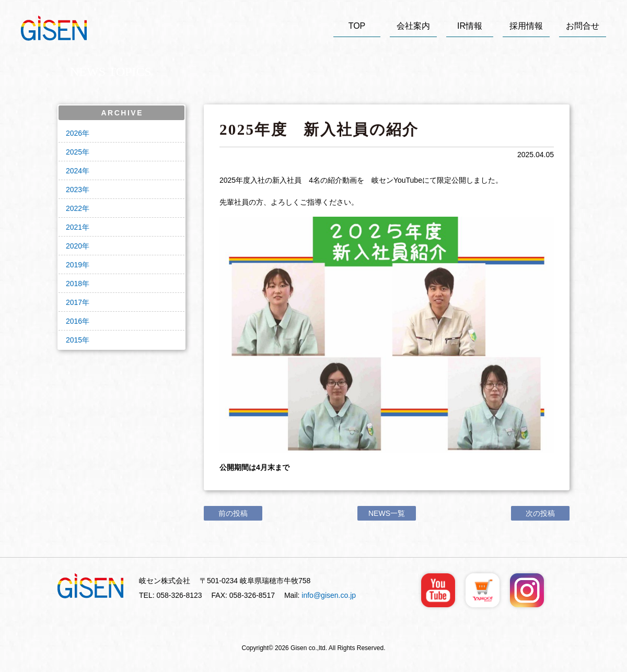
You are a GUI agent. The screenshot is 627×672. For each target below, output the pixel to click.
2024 (74, 171)
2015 (74, 340)
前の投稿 (233, 513)
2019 (74, 265)
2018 (74, 284)
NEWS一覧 (387, 513)
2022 (74, 208)
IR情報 (470, 26)
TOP (357, 26)
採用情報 (526, 26)
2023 (74, 190)
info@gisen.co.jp (329, 595)
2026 (74, 133)
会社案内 (413, 26)
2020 (74, 246)
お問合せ (583, 26)
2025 (74, 152)
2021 (74, 227)
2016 (74, 321)
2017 (74, 302)
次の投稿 (540, 513)
